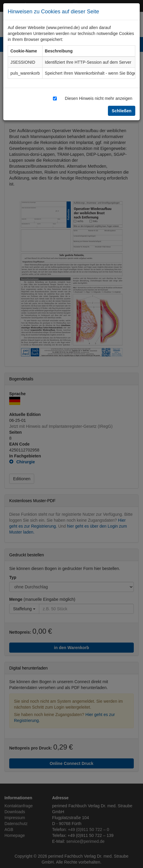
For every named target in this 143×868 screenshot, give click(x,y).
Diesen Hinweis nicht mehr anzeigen (99, 98)
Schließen (122, 111)
